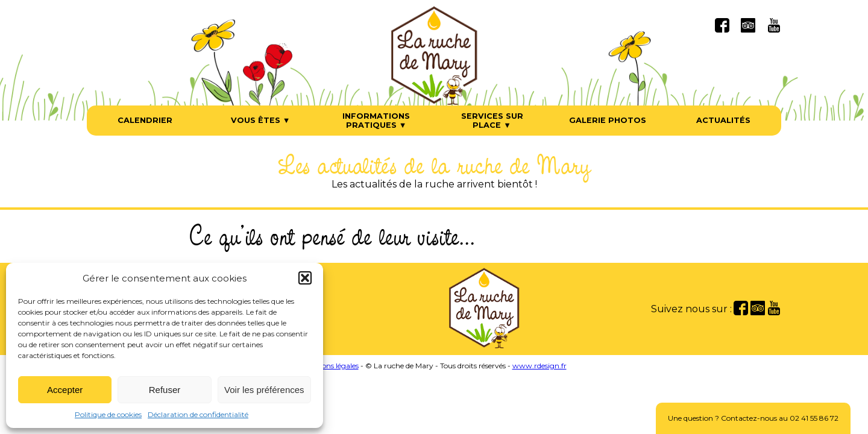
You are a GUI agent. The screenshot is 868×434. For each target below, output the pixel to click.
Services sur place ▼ (492, 121)
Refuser (165, 390)
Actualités (723, 120)
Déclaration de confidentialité (198, 414)
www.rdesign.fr (539, 366)
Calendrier (145, 120)
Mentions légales (330, 366)
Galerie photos (608, 120)
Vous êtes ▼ (261, 120)
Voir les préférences (264, 390)
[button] (305, 278)
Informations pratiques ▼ (376, 121)
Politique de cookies (108, 414)
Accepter (65, 390)
